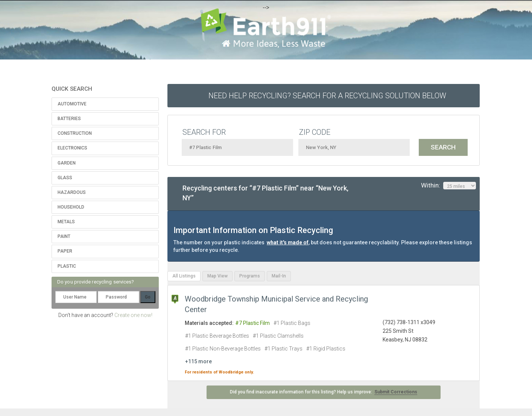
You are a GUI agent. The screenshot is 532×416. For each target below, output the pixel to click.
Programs (250, 276)
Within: (448, 186)
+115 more (198, 361)
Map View (217, 276)
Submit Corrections (396, 392)
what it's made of (288, 242)
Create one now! (133, 315)
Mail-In (279, 276)
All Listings (184, 276)
